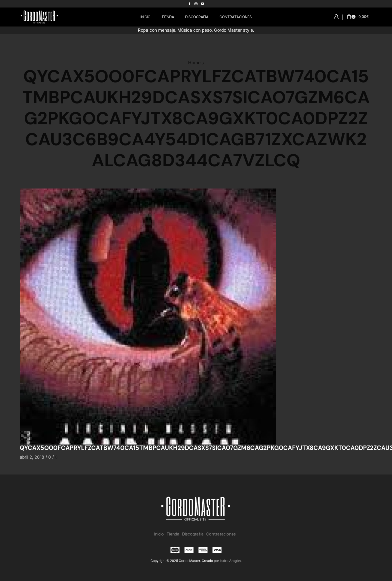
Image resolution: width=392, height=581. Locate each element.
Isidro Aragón (230, 561)
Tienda (173, 534)
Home (194, 63)
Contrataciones (221, 534)
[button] (336, 17)
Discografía (193, 534)
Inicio (159, 534)
